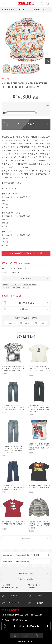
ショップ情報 (6, 522)
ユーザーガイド (14, 540)
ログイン (14, 532)
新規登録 (40, 540)
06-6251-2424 (27, 563)
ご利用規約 (31, 524)
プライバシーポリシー (35, 522)
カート (40, 532)
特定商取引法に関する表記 (10, 524)
